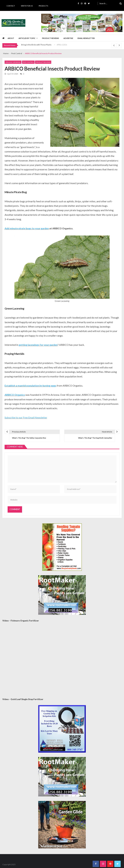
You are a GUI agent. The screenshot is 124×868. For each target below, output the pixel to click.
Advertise (68, 38)
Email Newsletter (86, 38)
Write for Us (27, 6)
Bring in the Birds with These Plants (36, 45)
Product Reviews (51, 38)
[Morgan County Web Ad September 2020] (62, 547)
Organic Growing (13, 62)
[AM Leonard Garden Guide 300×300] (62, 825)
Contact (11, 6)
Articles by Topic (27, 38)
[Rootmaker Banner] (62, 595)
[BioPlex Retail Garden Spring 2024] (82, 23)
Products (43, 6)
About (11, 38)
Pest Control (28, 62)
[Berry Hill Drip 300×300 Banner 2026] (62, 729)
